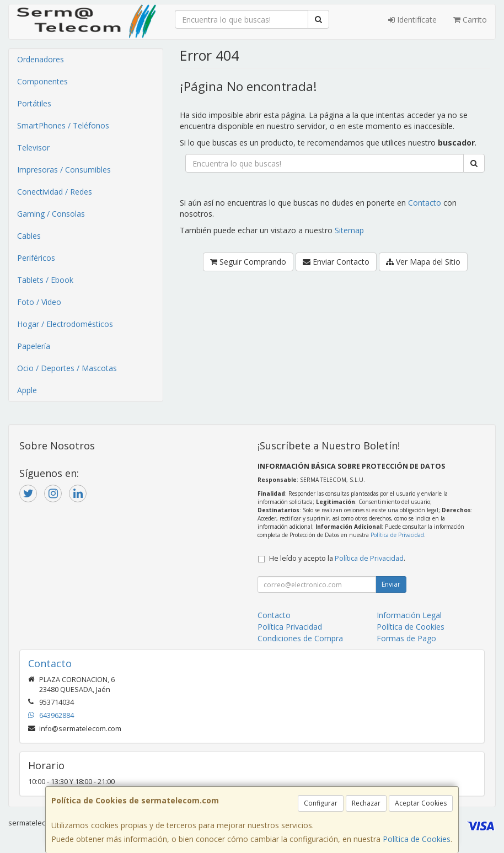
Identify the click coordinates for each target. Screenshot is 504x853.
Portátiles (34, 103)
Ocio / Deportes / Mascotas (67, 368)
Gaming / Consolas (51, 214)
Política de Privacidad (397, 535)
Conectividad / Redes (55, 192)
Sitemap (349, 230)
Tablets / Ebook (45, 280)
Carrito (470, 20)
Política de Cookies (417, 839)
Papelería (34, 346)
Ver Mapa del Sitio (423, 262)
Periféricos (36, 258)
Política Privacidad (290, 627)
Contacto (425, 203)
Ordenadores (41, 59)
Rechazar (366, 803)
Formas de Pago (406, 638)
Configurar (321, 803)
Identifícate (412, 20)
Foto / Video (39, 302)
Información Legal (409, 615)
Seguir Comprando (248, 262)
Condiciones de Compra (300, 638)
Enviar (391, 584)
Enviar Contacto (336, 262)
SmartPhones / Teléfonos (63, 125)
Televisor (33, 147)
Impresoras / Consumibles (64, 170)
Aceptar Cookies (421, 803)
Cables (29, 236)
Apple (27, 390)
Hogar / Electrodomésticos (65, 324)
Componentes (42, 81)
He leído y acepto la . (337, 558)
